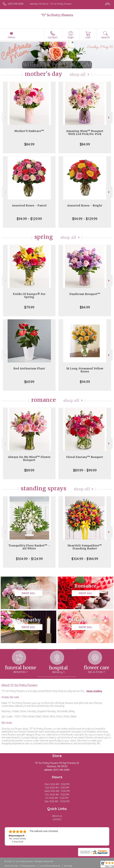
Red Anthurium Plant (29, 368)
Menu (11, 37)
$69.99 (29, 382)
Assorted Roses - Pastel (29, 205)
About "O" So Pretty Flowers (19, 685)
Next (109, 118)
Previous (5, 118)
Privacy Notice (29, 866)
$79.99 (29, 307)
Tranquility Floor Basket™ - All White (29, 547)
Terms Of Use (11, 866)
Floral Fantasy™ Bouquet (85, 457)
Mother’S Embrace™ (29, 131)
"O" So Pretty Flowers (57, 15)
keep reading (94, 691)
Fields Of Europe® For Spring (29, 295)
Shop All (78, 75)
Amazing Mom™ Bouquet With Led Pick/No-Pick (85, 132)
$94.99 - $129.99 (29, 219)
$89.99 (29, 470)
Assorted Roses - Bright (85, 205)
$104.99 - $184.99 (85, 559)
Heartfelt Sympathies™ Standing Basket (85, 547)
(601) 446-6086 (16, 4)
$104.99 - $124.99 (29, 559)
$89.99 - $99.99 (85, 470)
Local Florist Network (50, 866)
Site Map (68, 866)
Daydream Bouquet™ (85, 294)
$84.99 (29, 144)
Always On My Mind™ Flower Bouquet (29, 458)
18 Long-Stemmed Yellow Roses (85, 370)
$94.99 (85, 382)
